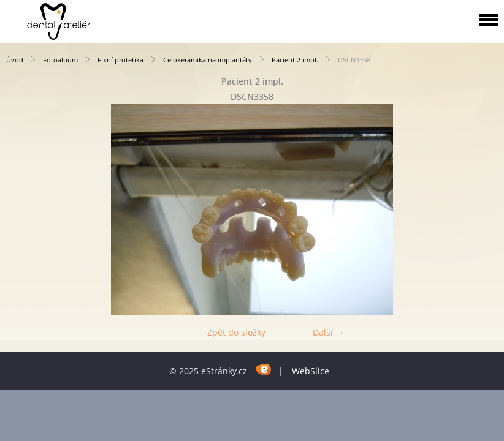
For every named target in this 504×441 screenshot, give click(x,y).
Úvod (15, 60)
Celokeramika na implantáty (208, 60)
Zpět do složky (236, 332)
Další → (328, 332)
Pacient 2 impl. (295, 60)
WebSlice (311, 371)
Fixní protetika (120, 60)
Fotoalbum (60, 60)
